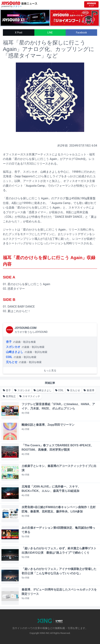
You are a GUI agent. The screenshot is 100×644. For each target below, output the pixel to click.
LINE (50, 33)
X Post (19, 33)
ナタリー (17, 6)
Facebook (81, 33)
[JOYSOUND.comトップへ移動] (91, 4)
